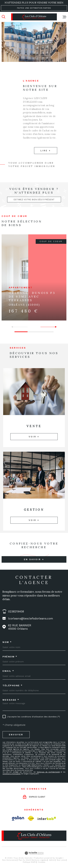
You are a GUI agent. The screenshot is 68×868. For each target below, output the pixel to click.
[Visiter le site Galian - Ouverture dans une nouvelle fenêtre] (18, 818)
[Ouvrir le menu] (64, 17)
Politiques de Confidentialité (48, 772)
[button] (55, 327)
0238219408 (16, 611)
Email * (8, 671)
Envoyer (16, 734)
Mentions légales (39, 860)
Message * (11, 700)
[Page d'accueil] (34, 17)
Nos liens (61, 860)
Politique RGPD (29, 862)
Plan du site (24, 860)
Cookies (42, 862)
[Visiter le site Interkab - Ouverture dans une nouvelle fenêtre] (47, 818)
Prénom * (10, 657)
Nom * (7, 642)
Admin (52, 860)
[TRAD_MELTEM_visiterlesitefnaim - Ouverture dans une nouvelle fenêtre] (31, 818)
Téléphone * (13, 685)
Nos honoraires (9, 860)
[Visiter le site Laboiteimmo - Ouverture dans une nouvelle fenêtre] (34, 853)
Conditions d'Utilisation (12, 774)
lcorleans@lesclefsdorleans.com (31, 618)
